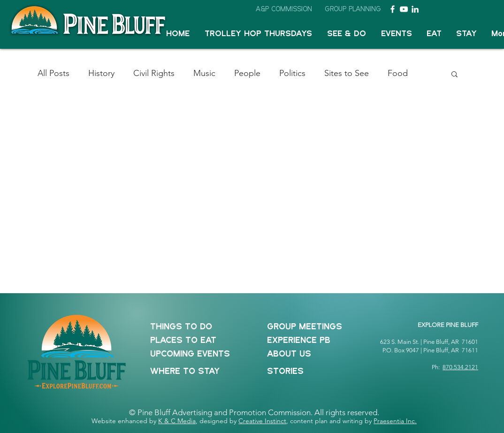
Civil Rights (154, 73)
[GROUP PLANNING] (353, 9)
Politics (292, 73)
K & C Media (177, 421)
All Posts (53, 73)
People (247, 73)
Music (204, 73)
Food (398, 73)
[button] (347, 34)
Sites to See (347, 73)
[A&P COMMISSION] (284, 9)
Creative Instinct (262, 421)
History (101, 73)
